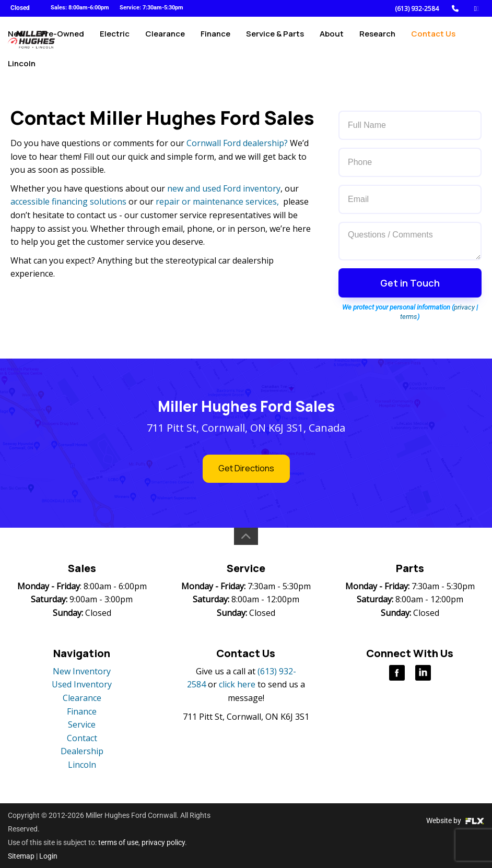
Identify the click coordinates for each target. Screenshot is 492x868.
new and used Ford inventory (224, 188)
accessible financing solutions (68, 201)
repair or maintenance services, (217, 201)
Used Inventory (82, 684)
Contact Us (433, 40)
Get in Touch (410, 283)
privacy (464, 307)
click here (237, 684)
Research (377, 40)
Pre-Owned (62, 40)
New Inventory (82, 671)
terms (409, 317)
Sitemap (21, 856)
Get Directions (246, 468)
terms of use (118, 842)
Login (48, 856)
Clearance (165, 40)
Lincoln (22, 76)
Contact (82, 738)
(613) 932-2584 (417, 9)
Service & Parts (275, 40)
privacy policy (163, 842)
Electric (115, 40)
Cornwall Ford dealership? (237, 143)
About (332, 40)
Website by (455, 821)
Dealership (82, 751)
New (16, 40)
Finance (215, 40)
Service (82, 724)
